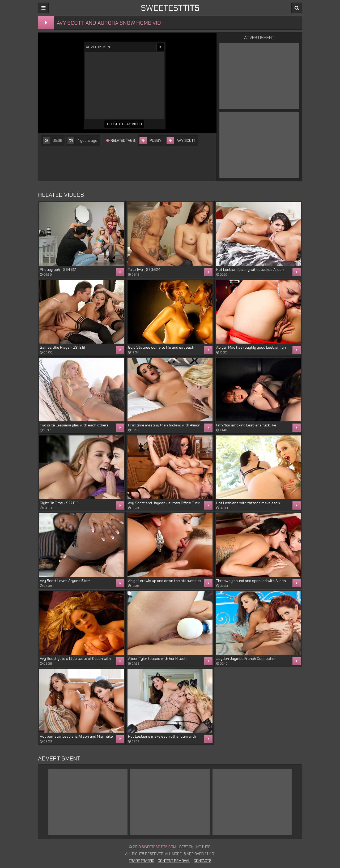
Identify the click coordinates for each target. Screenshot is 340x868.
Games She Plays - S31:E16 (62, 347)
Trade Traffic (142, 861)
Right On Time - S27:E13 (59, 503)
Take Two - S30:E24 (144, 270)
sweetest (170, 8)
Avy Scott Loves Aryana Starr (65, 581)
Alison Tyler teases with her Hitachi (158, 659)
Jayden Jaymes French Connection (246, 659)
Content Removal (174, 861)
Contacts (203, 861)
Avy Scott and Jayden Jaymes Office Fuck (164, 503)
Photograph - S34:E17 (58, 270)
